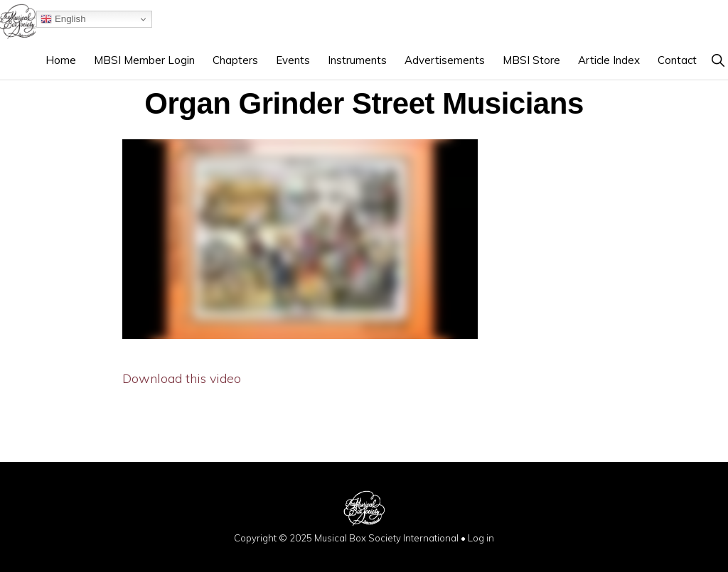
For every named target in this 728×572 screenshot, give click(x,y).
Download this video (182, 378)
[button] (718, 60)
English (63, 19)
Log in (481, 538)
